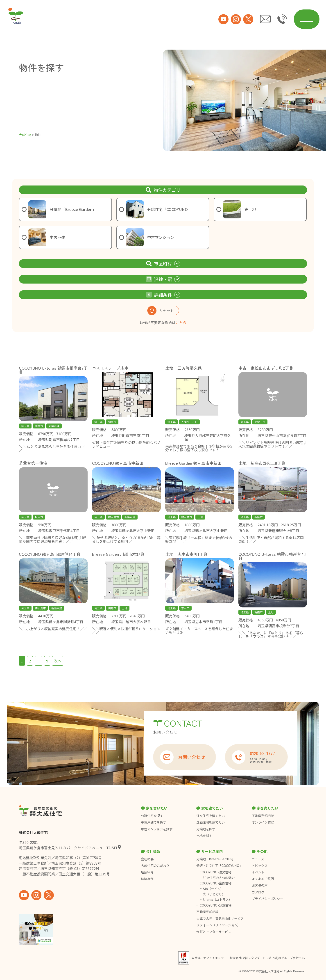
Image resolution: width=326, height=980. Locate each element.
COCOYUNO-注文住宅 (216, 872)
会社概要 (147, 859)
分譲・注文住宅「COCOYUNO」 (219, 866)
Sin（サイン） (213, 889)
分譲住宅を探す (152, 816)
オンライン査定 (263, 822)
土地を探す (204, 836)
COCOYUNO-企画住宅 (216, 883)
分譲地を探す (206, 829)
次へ (58, 661)
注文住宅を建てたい (211, 816)
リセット (161, 311)
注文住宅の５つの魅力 (219, 878)
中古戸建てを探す (154, 822)
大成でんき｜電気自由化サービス (220, 918)
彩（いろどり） (214, 894)
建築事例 (147, 879)
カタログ (258, 892)
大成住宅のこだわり (155, 866)
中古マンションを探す (157, 829)
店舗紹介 (147, 872)
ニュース (258, 859)
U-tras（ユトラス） (217, 900)
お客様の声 (260, 885)
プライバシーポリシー (267, 899)
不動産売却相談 (263, 816)
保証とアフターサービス (214, 932)
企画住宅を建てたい (211, 822)
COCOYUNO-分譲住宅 (216, 905)
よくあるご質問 (263, 879)
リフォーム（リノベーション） (219, 925)
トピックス (260, 866)
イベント (258, 872)
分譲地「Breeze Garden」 (216, 859)
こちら (181, 323)
